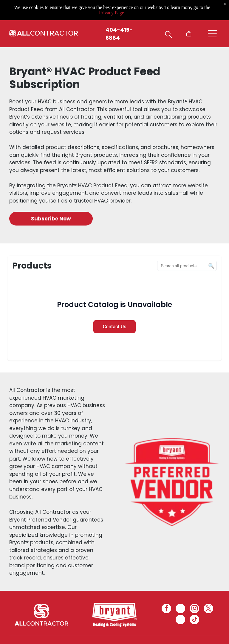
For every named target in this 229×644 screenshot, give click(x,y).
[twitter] (208, 609)
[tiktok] (194, 620)
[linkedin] (180, 609)
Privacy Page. (112, 13)
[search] (168, 35)
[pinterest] (180, 620)
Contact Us (115, 327)
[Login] (177, 34)
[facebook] (166, 609)
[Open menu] (212, 34)
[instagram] (194, 609)
